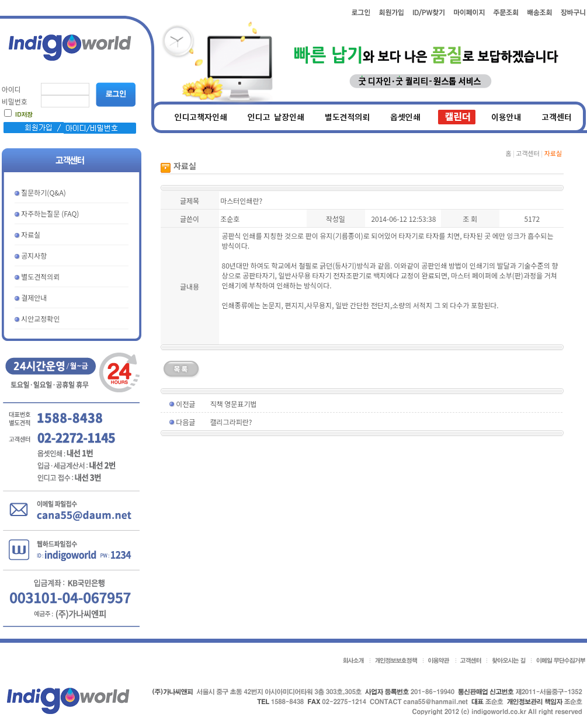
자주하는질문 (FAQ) (50, 213)
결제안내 (34, 297)
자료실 (31, 234)
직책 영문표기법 (234, 404)
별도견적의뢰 (40, 276)
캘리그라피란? (231, 422)
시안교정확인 (40, 318)
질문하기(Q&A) (44, 192)
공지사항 (34, 255)
